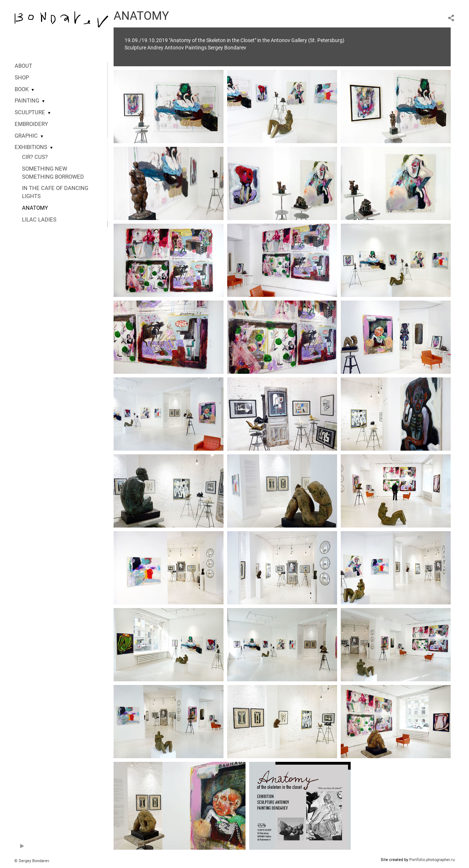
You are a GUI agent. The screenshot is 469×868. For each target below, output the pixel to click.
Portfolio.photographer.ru (432, 860)
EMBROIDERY (31, 124)
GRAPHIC (26, 136)
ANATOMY (35, 208)
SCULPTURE (30, 112)
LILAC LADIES (39, 220)
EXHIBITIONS (31, 147)
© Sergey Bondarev (32, 861)
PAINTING (27, 101)
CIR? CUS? (35, 157)
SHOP (22, 78)
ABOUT (23, 66)
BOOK (22, 89)
